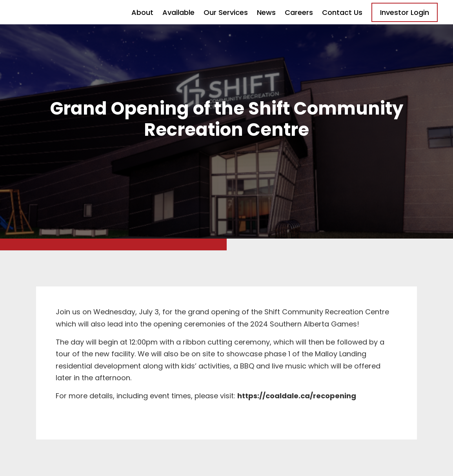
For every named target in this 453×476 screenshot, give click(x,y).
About (142, 12)
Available (178, 12)
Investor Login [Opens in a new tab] (405, 12)
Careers (299, 12)
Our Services (226, 12)
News (266, 12)
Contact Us (342, 12)
